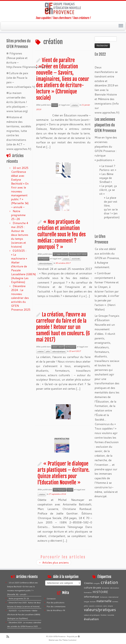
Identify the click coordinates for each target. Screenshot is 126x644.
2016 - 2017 (58, 347)
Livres (55, 105)
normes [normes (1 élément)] (115, 601)
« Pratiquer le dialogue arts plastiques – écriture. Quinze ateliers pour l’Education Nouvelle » (63, 473)
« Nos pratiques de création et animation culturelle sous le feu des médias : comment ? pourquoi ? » (62, 234)
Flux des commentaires (56, 607)
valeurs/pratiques (45, 263)
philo (48, 351)
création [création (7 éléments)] (109, 582)
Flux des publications (56, 603)
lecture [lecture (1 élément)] (93, 601)
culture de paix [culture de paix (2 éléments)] (92, 587)
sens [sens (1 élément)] (105, 606)
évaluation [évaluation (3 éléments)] (91, 619)
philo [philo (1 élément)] (86, 606)
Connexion (51, 599)
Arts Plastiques (59, 490)
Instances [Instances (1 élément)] (104, 597)
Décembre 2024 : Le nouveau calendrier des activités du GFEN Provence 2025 (21, 298)
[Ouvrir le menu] (121, 26)
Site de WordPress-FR (56, 610)
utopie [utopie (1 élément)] (110, 606)
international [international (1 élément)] (113, 597)
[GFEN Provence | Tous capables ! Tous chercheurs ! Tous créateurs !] (63, 9)
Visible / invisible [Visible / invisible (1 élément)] (107, 615)
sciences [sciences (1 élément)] (99, 606)
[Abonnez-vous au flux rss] (9, 637)
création (75, 105)
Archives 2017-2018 (78, 254)
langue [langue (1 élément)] (87, 601)
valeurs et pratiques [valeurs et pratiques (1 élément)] (92, 615)
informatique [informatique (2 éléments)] (91, 597)
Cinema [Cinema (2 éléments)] (88, 583)
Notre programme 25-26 (18, 215)
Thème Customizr (69, 640)
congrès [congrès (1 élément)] (97, 583)
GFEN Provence (59, 636)
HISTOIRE (76, 259)
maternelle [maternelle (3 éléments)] (104, 601)
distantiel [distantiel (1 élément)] (106, 588)
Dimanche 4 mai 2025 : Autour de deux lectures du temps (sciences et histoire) (20, 235)
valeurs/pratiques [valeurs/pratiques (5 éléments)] (100, 610)
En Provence (44, 259)
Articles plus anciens (54, 562)
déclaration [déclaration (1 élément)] (115, 588)
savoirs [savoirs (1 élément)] (92, 606)
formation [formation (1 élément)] (88, 592)
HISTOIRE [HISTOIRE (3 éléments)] (100, 592)
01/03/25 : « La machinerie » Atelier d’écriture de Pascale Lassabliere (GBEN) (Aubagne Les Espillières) (24, 266)
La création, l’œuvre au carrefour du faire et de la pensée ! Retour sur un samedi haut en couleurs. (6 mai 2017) (63, 327)
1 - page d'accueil (60, 254)
